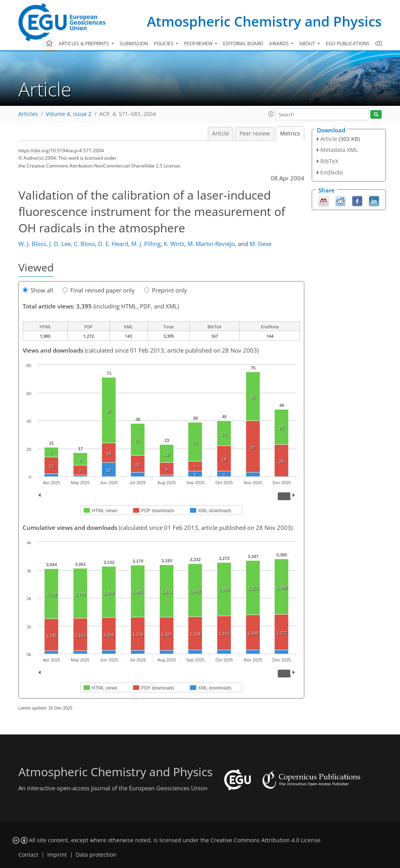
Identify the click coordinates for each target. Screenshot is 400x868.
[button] (271, 114)
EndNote (332, 172)
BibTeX (329, 161)
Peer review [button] (199, 44)
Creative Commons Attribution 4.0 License (265, 840)
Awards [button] (279, 44)
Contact (28, 855)
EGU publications (348, 44)
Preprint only (166, 290)
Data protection (96, 855)
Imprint (57, 855)
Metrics (290, 134)
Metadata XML (339, 150)
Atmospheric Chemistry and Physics (264, 21)
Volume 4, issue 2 (69, 114)
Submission (134, 44)
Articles (28, 114)
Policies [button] (164, 44)
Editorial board (243, 44)
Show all (38, 290)
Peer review (255, 134)
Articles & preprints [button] (84, 44)
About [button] (308, 44)
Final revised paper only (99, 290)
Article (221, 134)
